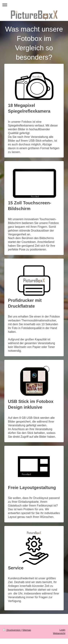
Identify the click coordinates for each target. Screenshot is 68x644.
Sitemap (27, 630)
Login (62, 630)
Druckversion (12, 630)
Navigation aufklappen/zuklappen (34, 5)
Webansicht (59, 633)
